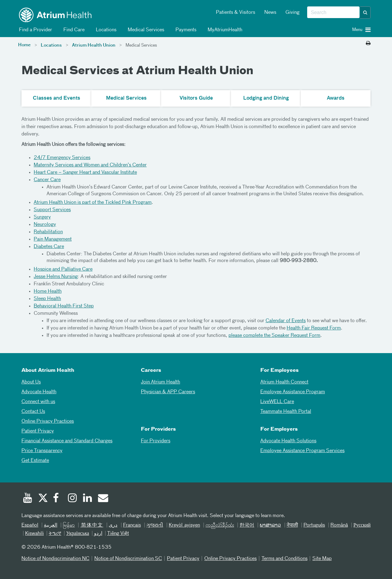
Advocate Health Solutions (288, 441)
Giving (292, 13)
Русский (362, 525)
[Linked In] (88, 499)
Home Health (48, 291)
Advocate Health (39, 392)
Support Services (52, 210)
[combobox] (333, 13)
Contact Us (33, 412)
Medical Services (145, 30)
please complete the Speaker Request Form (274, 336)
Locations (105, 30)
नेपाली (292, 525)
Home (24, 45)
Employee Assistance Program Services (302, 451)
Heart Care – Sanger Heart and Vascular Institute (85, 173)
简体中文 (92, 525)
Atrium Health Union (94, 45)
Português (314, 525)
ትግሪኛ (55, 534)
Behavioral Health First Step (64, 306)
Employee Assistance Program (293, 392)
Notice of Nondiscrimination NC (55, 559)
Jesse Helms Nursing (56, 277)
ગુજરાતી (155, 525)
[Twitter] (43, 499)
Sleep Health (47, 299)
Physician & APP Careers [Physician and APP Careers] (168, 392)
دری (113, 525)
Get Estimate (35, 461)
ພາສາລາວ (270, 525)
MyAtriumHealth (224, 30)
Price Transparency (42, 451)
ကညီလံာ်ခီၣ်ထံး (220, 525)
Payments (185, 30)
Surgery (42, 217)
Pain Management (53, 239)
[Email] (103, 499)
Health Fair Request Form (314, 328)
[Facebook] (58, 499)
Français (132, 525)
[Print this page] (368, 44)
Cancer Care (47, 180)
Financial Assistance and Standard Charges (67, 441)
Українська (78, 534)
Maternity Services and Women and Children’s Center (90, 165)
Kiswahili (34, 534)
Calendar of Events (286, 321)
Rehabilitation (48, 232)
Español (30, 525)
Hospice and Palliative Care (63, 269)
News (270, 13)
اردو (98, 534)
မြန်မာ (69, 525)
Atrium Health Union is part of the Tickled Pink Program (93, 203)
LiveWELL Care (277, 402)
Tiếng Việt (118, 534)
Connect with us (38, 402)
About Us (31, 382)
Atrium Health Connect (284, 382)
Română (339, 525)
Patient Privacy (38, 431)
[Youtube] (28, 499)
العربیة (51, 525)
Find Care (73, 30)
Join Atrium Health (160, 382)
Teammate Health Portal (286, 412)
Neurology (45, 225)
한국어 (247, 525)
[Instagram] (73, 499)
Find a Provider (34, 30)
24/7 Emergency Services (62, 158)
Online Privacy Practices (48, 421)
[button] (365, 13)
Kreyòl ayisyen (184, 525)
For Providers (156, 441)
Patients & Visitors (236, 13)
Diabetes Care (49, 247)
